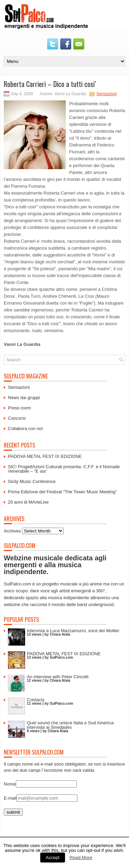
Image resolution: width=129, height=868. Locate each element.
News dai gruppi (24, 398)
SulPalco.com (61, 657)
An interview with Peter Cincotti (58, 677)
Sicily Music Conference (32, 481)
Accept (53, 858)
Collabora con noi (25, 428)
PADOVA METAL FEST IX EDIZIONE (45, 456)
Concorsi (17, 418)
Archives (12, 531)
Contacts (36, 700)
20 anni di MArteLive (28, 502)
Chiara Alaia (60, 634)
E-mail (10, 798)
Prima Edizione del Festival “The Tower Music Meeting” (62, 492)
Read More (81, 858)
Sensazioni (106, 94)
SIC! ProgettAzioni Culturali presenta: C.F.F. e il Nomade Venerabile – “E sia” (64, 469)
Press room (19, 408)
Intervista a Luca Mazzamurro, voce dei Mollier (73, 631)
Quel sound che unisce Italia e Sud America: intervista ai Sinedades (71, 725)
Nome (10, 784)
